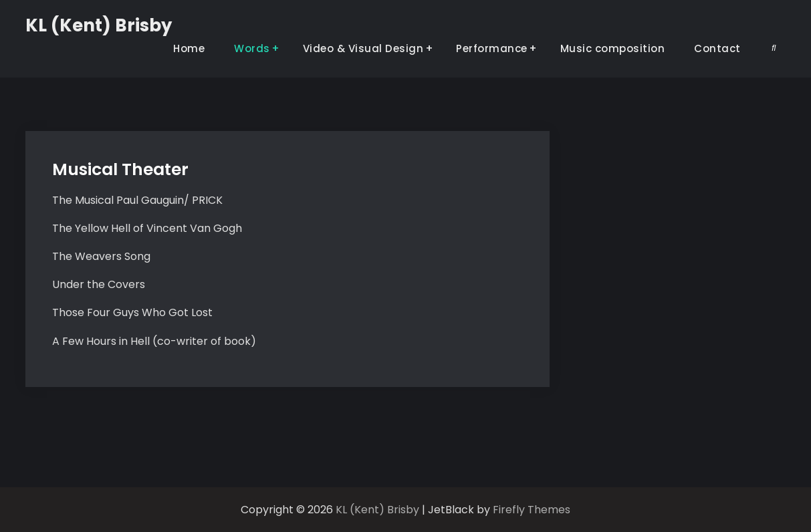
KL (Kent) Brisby (99, 25)
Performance (492, 48)
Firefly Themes (532, 510)
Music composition (613, 48)
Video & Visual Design (363, 48)
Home (189, 48)
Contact (717, 48)
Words (252, 48)
